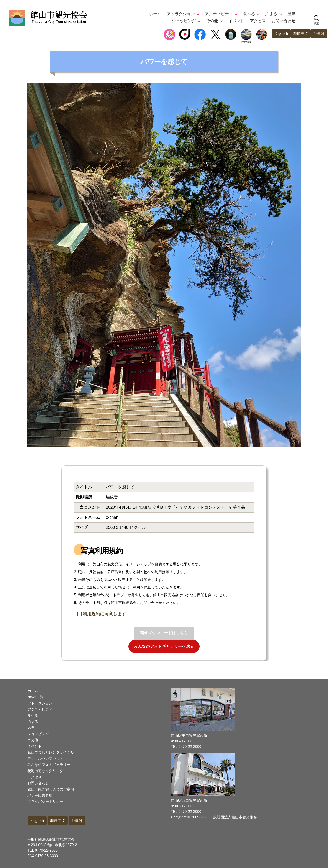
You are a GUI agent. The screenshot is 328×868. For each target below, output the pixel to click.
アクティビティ (219, 14)
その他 (212, 21)
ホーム (155, 14)
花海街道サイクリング (45, 771)
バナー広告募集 (40, 795)
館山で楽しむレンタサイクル (51, 752)
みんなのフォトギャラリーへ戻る (164, 646)
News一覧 (35, 697)
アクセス (258, 21)
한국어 (319, 34)
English (279, 34)
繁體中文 (300, 34)
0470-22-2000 (46, 851)
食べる (249, 14)
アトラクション (181, 14)
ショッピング (184, 21)
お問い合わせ (283, 21)
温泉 (291, 14)
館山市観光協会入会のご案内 (51, 789)
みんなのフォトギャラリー (49, 765)
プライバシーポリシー (45, 802)
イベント (236, 21)
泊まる (271, 14)
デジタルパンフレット (45, 759)
